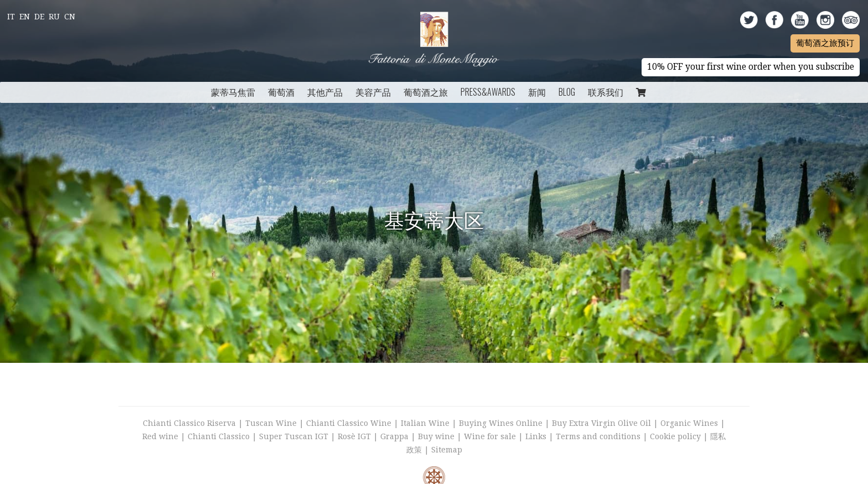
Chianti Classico (219, 436)
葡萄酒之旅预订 (825, 43)
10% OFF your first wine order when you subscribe (751, 67)
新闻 (537, 92)
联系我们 (606, 92)
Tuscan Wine (271, 423)
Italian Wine (425, 423)
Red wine (160, 436)
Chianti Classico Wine (349, 423)
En (25, 17)
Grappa (394, 436)
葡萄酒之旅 (426, 92)
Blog (567, 92)
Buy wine (436, 436)
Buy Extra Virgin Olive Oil (601, 423)
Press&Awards (488, 92)
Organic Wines (689, 423)
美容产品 (373, 92)
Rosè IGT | (359, 436)
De (39, 17)
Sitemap (447, 450)
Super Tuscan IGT (294, 436)
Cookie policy (675, 436)
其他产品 (325, 92)
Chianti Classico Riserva (190, 423)
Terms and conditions (598, 436)
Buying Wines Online (501, 423)
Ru (54, 17)
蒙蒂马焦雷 (233, 92)
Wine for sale (490, 436)
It (11, 17)
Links (536, 436)
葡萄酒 (281, 92)
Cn (70, 17)
